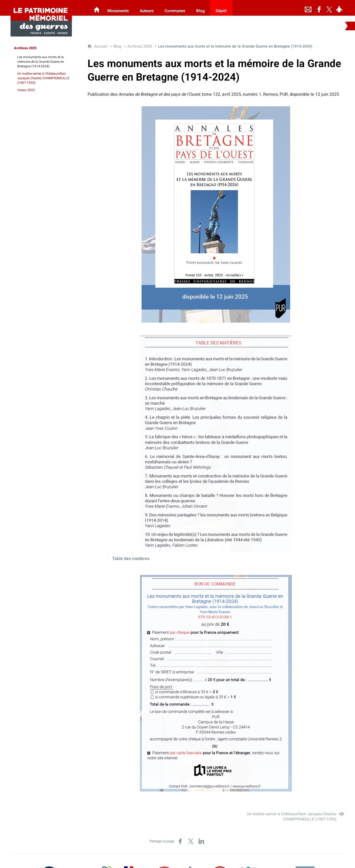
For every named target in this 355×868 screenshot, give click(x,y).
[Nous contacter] (308, 8)
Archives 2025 (140, 46)
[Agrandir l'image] (216, 214)
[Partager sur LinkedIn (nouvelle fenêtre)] (201, 841)
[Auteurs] (147, 8)
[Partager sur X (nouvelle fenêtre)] (191, 841)
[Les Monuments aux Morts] (97, 8)
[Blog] (200, 8)
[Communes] (175, 8)
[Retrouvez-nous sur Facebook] (319, 8)
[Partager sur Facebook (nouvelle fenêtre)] (180, 841)
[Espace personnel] (339, 8)
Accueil (101, 46)
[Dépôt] (221, 8)
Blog (117, 46)
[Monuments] (118, 8)
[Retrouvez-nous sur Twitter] (329, 8)
